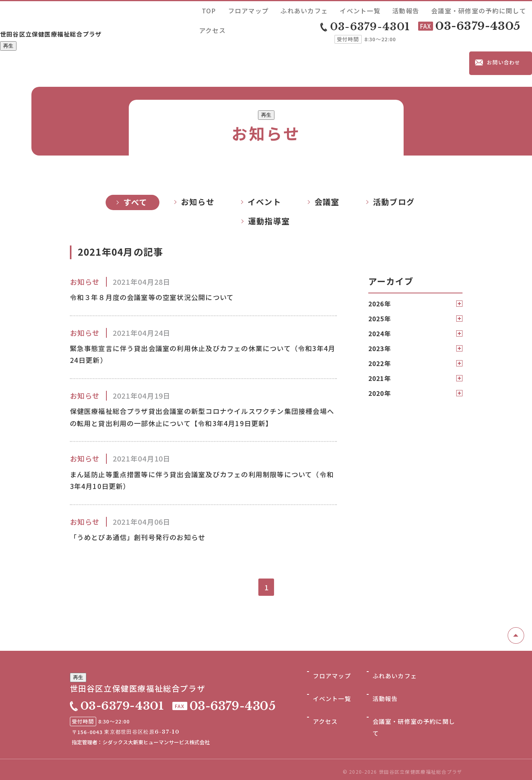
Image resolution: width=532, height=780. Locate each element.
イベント (264, 164)
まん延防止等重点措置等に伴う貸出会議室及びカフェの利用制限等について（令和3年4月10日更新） (199, 470)
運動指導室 (269, 183)
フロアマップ (304, 9)
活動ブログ (394, 164)
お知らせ (198, 164)
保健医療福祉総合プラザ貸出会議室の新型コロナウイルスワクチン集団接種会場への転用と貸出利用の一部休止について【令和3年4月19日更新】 (200, 395)
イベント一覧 (383, 9)
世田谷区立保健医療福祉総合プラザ (83, 18)
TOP (277, 9)
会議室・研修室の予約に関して (467, 9)
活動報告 (415, 9)
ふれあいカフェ (343, 9)
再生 (8, 33)
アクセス (519, 9)
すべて (135, 164)
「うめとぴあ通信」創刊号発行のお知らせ (149, 530)
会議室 (327, 164)
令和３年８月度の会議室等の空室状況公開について (166, 261)
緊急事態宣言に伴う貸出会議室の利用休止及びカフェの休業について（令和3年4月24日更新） (199, 321)
